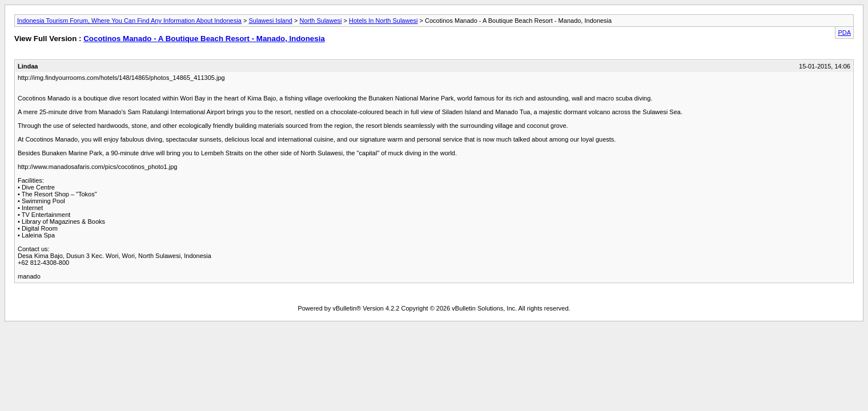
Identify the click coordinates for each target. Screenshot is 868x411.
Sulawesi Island (271, 21)
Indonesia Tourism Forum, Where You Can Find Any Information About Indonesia (129, 21)
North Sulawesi (321, 21)
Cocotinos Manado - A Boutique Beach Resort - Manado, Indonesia (204, 39)
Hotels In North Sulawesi (383, 21)
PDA (844, 33)
